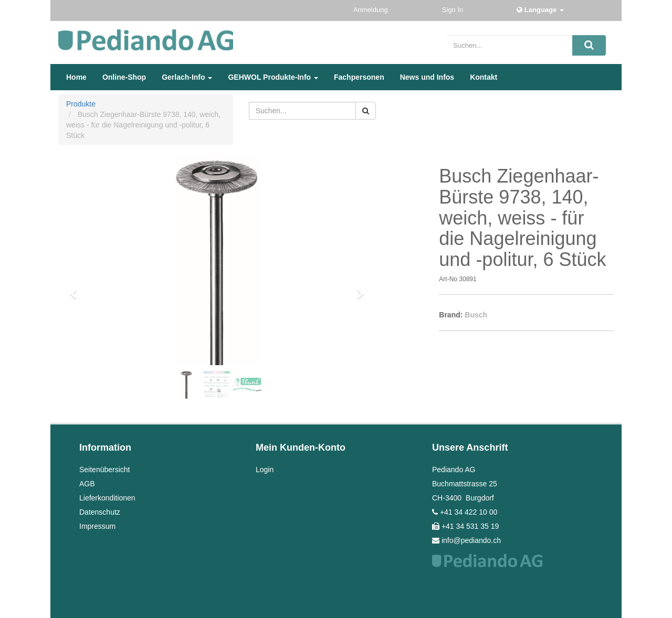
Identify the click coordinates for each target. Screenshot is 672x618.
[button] (77, 289)
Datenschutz (100, 512)
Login (265, 470)
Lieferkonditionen (107, 498)
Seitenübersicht (105, 470)
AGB (87, 484)
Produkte (81, 104)
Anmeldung (371, 10)
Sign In (454, 10)
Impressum (97, 526)
